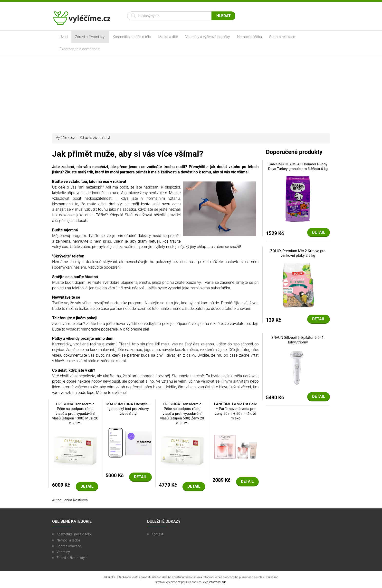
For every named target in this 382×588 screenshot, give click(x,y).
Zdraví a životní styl (90, 37)
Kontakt (157, 534)
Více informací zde (215, 582)
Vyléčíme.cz (65, 138)
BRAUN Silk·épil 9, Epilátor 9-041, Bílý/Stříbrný (298, 340)
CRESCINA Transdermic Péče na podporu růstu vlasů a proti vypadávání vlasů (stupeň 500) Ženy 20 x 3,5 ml (182, 414)
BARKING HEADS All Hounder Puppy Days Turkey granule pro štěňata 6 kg (298, 167)
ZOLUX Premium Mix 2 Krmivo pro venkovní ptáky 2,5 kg (298, 253)
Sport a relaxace (282, 37)
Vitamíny (63, 552)
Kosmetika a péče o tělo (132, 37)
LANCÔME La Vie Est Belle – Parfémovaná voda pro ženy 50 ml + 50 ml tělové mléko (236, 411)
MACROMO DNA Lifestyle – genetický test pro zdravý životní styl (129, 409)
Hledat (224, 16)
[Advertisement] (191, 94)
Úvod (64, 37)
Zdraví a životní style (72, 558)
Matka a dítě (168, 37)
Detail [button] (87, 486)
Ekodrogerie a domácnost (80, 49)
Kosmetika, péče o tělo (74, 534)
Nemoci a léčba (249, 37)
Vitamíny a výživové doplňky (207, 37)
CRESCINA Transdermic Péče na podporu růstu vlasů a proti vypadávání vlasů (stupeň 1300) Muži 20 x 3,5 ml (75, 414)
